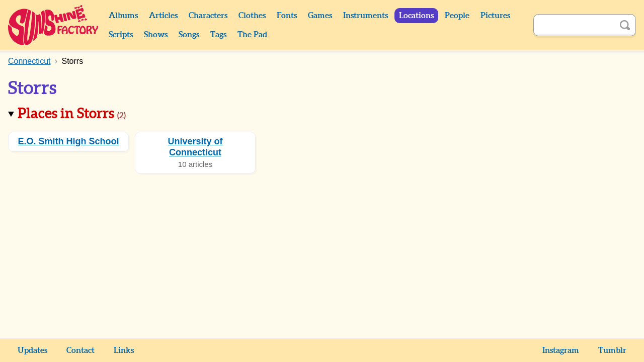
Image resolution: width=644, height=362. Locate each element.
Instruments (366, 16)
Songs (189, 35)
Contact (80, 350)
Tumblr (612, 350)
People (457, 16)
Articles (163, 16)
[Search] (574, 25)
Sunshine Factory (54, 25)
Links (124, 350)
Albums (123, 16)
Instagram (561, 350)
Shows (156, 35)
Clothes (252, 16)
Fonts (287, 16)
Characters (208, 16)
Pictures (495, 16)
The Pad (252, 35)
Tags (218, 35)
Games (320, 16)
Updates (32, 350)
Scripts (121, 35)
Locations (416, 16)
